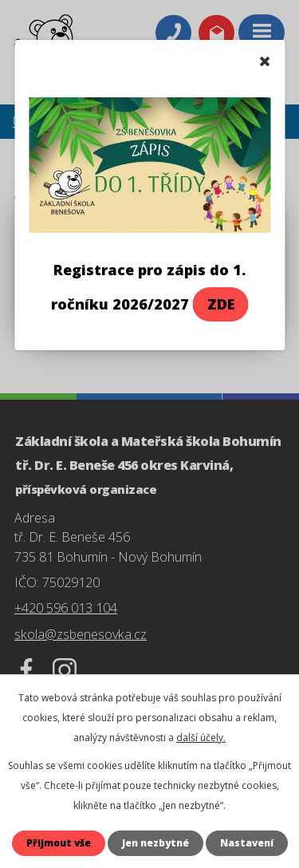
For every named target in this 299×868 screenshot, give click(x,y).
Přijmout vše (59, 843)
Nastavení (247, 843)
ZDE (221, 304)
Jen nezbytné (155, 843)
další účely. (201, 738)
